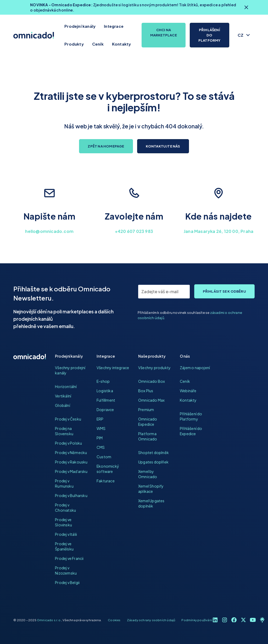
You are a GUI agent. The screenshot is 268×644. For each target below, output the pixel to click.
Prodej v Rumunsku (64, 483)
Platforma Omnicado (148, 436)
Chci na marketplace (164, 32)
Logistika (105, 391)
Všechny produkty (154, 368)
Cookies (114, 620)
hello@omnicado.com (49, 231)
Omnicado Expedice (148, 422)
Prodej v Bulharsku (71, 495)
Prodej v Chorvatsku (65, 507)
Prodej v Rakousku (71, 462)
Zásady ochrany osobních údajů (151, 620)
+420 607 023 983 (134, 231)
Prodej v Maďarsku (71, 471)
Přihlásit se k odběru (224, 291)
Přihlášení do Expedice (191, 431)
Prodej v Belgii (67, 582)
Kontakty (122, 44)
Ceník (98, 44)
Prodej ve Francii (69, 558)
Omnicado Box (152, 381)
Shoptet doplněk (153, 452)
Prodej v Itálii (66, 534)
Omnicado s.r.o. (49, 620)
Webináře (188, 391)
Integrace (114, 26)
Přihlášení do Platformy (191, 416)
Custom (104, 457)
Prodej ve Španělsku (64, 546)
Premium (146, 410)
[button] (244, 35)
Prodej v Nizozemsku (66, 570)
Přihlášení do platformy (210, 35)
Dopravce (105, 410)
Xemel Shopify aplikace (151, 489)
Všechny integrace (113, 368)
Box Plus (146, 391)
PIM (100, 438)
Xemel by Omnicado (148, 474)
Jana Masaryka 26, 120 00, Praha (219, 231)
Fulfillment (106, 400)
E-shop (103, 381)
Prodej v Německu (71, 452)
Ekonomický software (108, 469)
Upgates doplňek (153, 462)
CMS (101, 447)
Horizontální (66, 386)
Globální (63, 405)
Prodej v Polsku (68, 443)
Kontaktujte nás (163, 146)
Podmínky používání (197, 620)
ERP (100, 419)
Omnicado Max (151, 400)
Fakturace (106, 481)
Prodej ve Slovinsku (63, 522)
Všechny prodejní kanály (70, 370)
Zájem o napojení (195, 368)
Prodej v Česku (68, 419)
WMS (101, 428)
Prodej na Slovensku (64, 431)
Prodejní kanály (80, 26)
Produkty (74, 44)
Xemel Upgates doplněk (151, 503)
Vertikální (63, 396)
